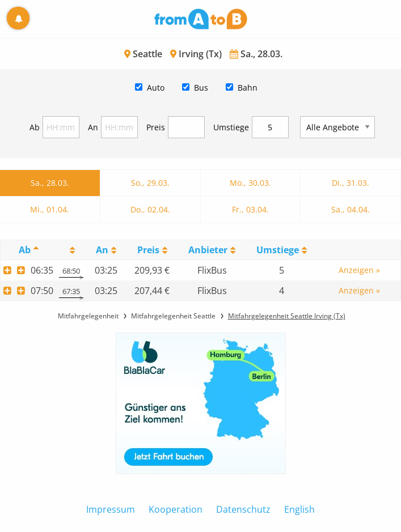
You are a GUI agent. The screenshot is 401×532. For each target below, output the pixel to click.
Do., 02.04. (150, 209)
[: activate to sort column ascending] (71, 250)
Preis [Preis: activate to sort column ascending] (148, 250)
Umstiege (231, 127)
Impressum (111, 509)
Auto (156, 88)
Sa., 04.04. (351, 209)
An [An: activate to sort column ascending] (102, 250)
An (93, 127)
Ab (35, 127)
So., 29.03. (150, 183)
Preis (156, 127)
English (299, 509)
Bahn (248, 88)
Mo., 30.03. (250, 183)
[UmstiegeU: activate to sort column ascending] (282, 250)
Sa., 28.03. (50, 183)
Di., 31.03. (351, 183)
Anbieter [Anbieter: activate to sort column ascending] (208, 250)
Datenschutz (243, 509)
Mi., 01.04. (50, 209)
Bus (201, 88)
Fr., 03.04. (250, 209)
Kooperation (176, 509)
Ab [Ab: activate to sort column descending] (25, 250)
